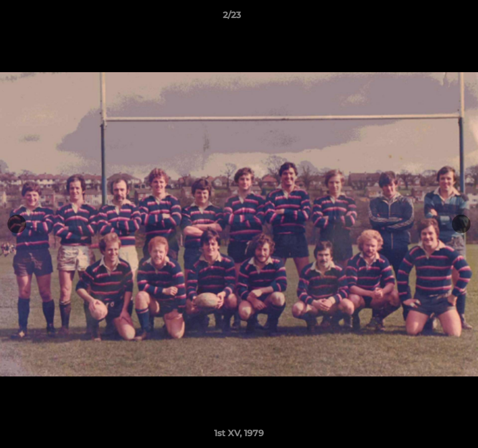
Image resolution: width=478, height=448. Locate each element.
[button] (433, 18)
